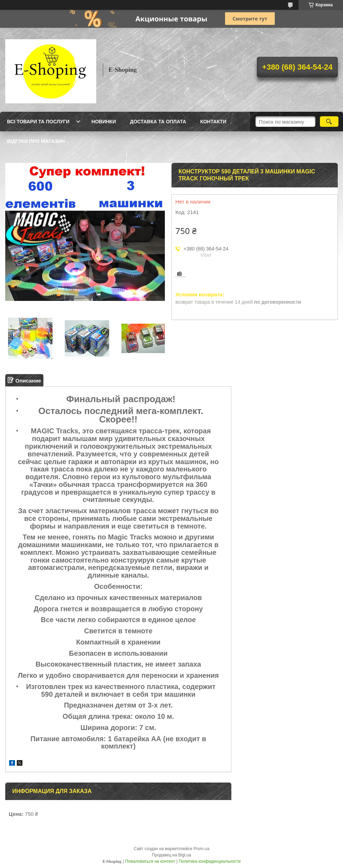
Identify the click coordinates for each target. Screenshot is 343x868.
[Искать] (329, 122)
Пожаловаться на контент (150, 861)
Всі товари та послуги (38, 122)
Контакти (213, 122)
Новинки (104, 122)
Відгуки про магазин (36, 141)
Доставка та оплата (158, 122)
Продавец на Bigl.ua (171, 855)
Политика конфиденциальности (209, 861)
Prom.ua (201, 849)
